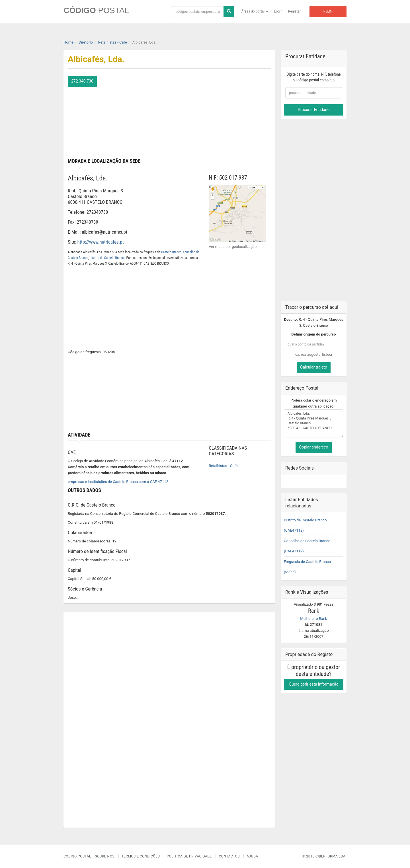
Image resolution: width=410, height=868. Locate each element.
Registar (294, 11)
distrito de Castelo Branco (107, 258)
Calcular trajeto (313, 367)
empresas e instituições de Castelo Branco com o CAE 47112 (118, 482)
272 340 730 (82, 81)
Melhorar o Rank (313, 618)
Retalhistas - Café (223, 466)
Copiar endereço (313, 447)
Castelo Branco (171, 252)
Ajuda (252, 856)
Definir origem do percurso (313, 334)
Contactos (229, 856)
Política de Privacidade (189, 856)
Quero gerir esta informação (313, 684)
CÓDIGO (96, 10)
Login (278, 11)
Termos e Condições (141, 856)
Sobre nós (105, 856)
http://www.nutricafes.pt (101, 242)
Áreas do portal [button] (255, 11)
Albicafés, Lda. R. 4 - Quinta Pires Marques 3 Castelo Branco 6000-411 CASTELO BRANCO (314, 423)
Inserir (328, 11)
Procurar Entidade (314, 110)
